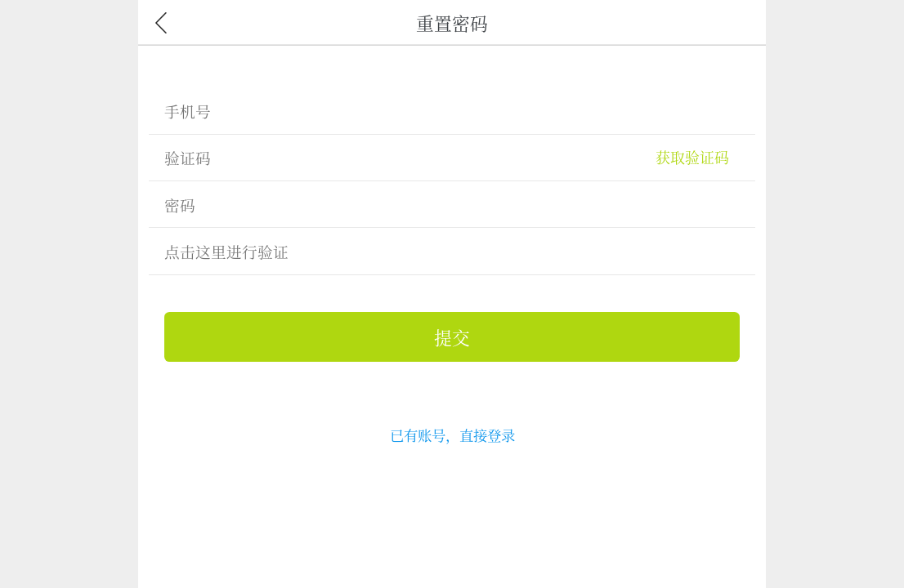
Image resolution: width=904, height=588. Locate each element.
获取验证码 (692, 157)
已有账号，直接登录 (452, 435)
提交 (452, 337)
